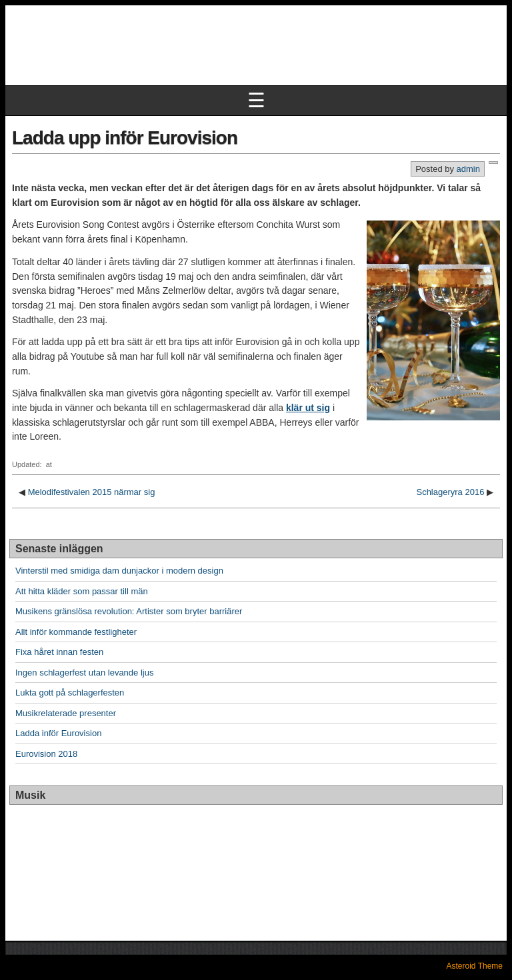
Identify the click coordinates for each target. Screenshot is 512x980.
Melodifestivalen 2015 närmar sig (92, 492)
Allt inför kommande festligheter (76, 632)
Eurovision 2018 (46, 754)
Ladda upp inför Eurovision (125, 138)
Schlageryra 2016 (450, 492)
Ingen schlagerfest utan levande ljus (84, 673)
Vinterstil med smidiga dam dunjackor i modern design (119, 571)
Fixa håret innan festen (59, 652)
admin (468, 169)
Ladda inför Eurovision (58, 733)
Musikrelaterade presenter (66, 713)
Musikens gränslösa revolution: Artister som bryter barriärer (129, 611)
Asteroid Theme (475, 966)
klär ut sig (308, 408)
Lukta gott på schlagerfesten (70, 693)
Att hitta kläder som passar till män (82, 591)
